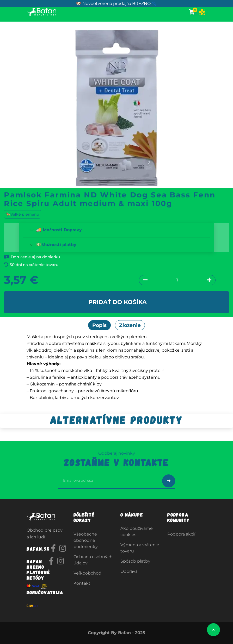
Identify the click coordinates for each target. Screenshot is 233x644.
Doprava (129, 571)
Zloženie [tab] (130, 325)
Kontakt (82, 583)
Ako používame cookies (137, 532)
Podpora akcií (181, 534)
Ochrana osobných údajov (93, 560)
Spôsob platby (135, 561)
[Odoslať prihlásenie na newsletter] (169, 481)
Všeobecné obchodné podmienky (86, 540)
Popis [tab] (99, 325)
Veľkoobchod (87, 573)
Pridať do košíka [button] (118, 302)
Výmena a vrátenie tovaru (140, 548)
